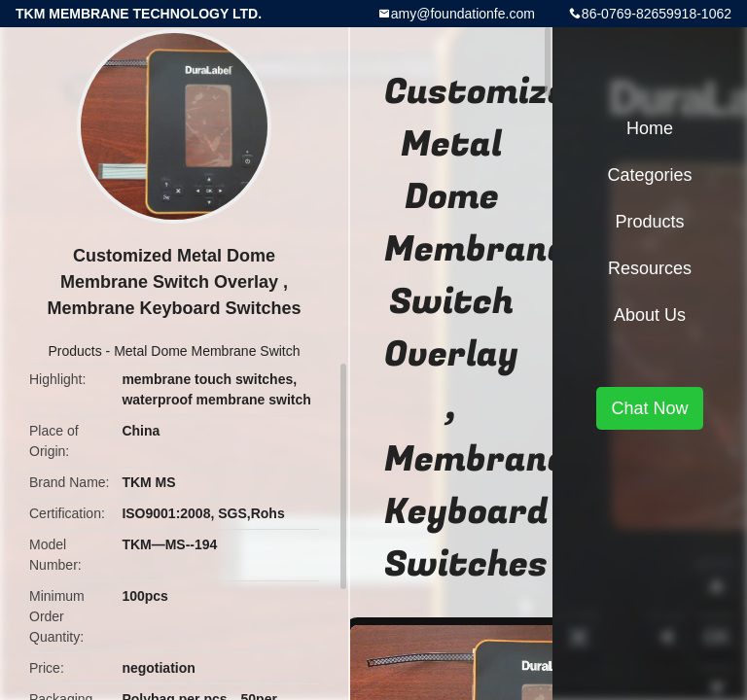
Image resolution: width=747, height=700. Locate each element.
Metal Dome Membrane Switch (207, 351)
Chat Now (649, 408)
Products (74, 351)
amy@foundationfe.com (463, 14)
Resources (650, 268)
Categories (649, 175)
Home (650, 128)
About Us (650, 315)
